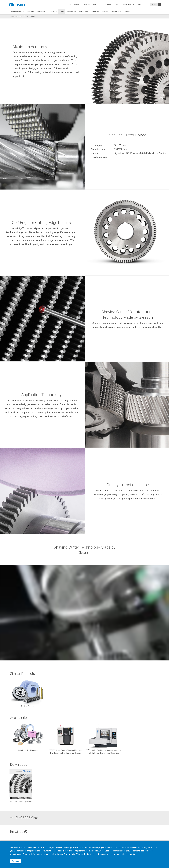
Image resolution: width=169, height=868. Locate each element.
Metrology (41, 11)
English (154, 4)
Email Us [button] (19, 832)
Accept (15, 861)
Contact (117, 4)
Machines (30, 11)
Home (12, 16)
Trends (127, 11)
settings (124, 854)
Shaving (19, 16)
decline (87, 854)
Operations (86, 4)
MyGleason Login (128, 4)
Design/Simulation (17, 11)
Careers (108, 4)
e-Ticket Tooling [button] (24, 817)
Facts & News (74, 4)
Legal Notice (54, 854)
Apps (95, 4)
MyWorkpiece (116, 11)
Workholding (72, 11)
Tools (62, 11)
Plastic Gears (84, 11)
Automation (52, 11)
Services (96, 11)
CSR (101, 4)
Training (105, 11)
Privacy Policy (70, 854)
